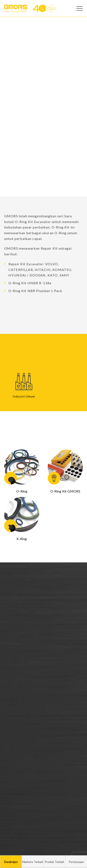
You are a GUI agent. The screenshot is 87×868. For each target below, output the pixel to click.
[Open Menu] (80, 8)
